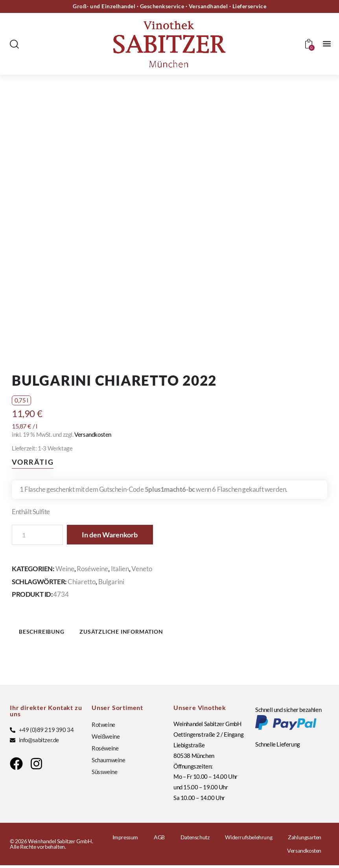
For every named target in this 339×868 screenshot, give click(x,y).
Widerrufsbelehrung (249, 840)
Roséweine (92, 569)
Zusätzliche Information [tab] (136, 633)
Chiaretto (82, 582)
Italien (120, 569)
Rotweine (103, 727)
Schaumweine (109, 763)
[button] (327, 44)
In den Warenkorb (114, 535)
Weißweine (106, 739)
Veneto (142, 569)
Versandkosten (93, 434)
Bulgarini (111, 582)
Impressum (125, 840)
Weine (65, 569)
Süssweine (104, 774)
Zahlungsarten (305, 840)
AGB (159, 840)
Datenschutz (195, 840)
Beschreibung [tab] (49, 633)
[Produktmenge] (37, 535)
